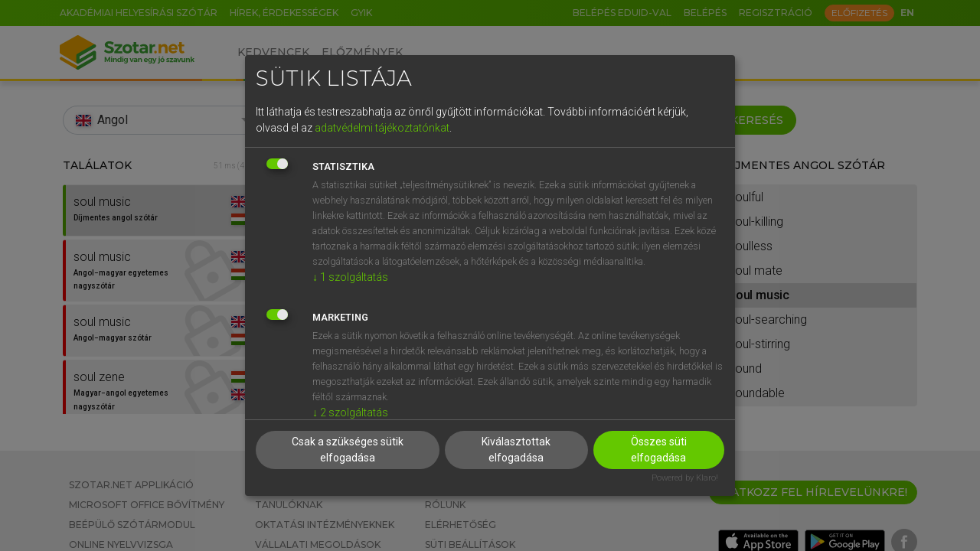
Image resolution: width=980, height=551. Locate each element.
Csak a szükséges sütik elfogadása (348, 450)
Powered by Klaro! (685, 478)
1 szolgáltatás (350, 277)
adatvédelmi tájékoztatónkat (382, 128)
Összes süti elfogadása (659, 450)
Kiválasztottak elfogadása (516, 450)
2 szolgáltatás (350, 412)
